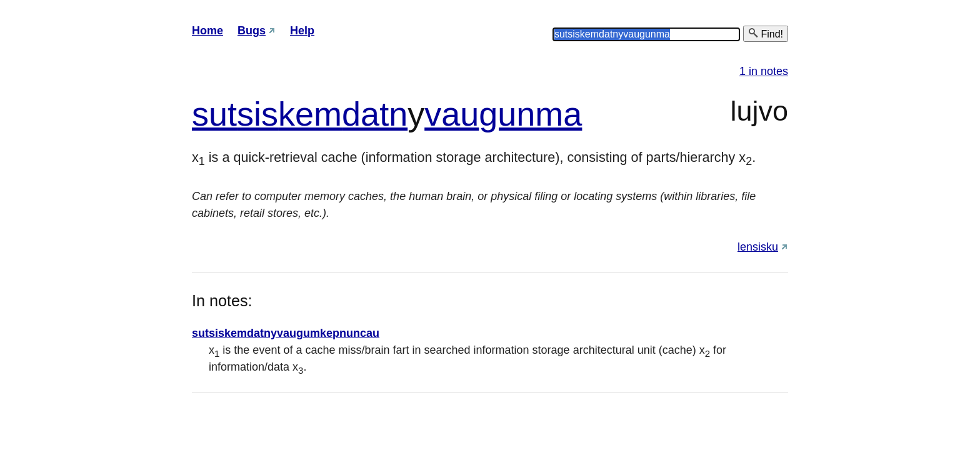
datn (375, 114)
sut (214, 114)
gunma (530, 114)
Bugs (252, 31)
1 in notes (764, 71)
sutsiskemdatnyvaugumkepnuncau (286, 333)
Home (207, 31)
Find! (766, 33)
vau (452, 114)
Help (302, 31)
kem (310, 114)
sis (257, 114)
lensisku (758, 247)
